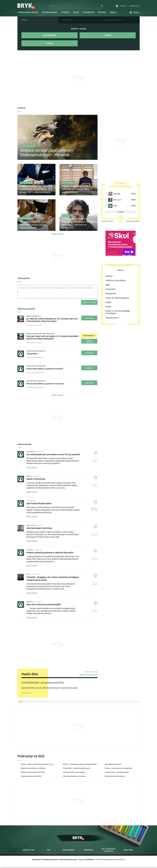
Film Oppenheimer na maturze (74, 776)
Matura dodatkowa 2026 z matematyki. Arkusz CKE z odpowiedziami (76, 189)
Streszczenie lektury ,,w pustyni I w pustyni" (45, 369)
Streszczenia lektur (28, 12)
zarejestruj (135, 6)
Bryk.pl (21, 702)
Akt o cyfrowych (108, 850)
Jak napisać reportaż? (113, 764)
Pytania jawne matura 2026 (31, 776)
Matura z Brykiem (26, 183)
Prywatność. (37, 859)
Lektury (121, 270)
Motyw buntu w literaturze (115, 776)
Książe (108, 302)
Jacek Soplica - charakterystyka (117, 772)
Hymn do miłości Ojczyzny (117, 298)
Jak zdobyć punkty (133, 221)
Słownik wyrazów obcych (88, 675)
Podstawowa (50, 35)
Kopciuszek (111, 293)
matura (102, 12)
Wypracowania (50, 12)
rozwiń (121, 212)
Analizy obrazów (27, 146)
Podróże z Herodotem (116, 280)
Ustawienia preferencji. (68, 859)
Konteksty (66, 215)
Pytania (65, 12)
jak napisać (89, 12)
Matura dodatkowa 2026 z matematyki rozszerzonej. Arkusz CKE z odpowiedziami (35, 189)
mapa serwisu (68, 850)
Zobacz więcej (57, 234)
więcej (114, 12)
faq (49, 850)
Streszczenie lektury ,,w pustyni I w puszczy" (45, 384)
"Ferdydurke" (32, 354)
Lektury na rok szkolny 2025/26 (33, 772)
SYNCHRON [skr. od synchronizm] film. (43, 683)
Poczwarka (110, 289)
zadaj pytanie (89, 302)
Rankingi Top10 (107, 221)
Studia (50, 43)
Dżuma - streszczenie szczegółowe (118, 768)
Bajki (108, 285)
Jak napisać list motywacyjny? (74, 772)
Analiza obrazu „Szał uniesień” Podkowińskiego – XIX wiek (48, 153)
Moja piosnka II (112, 318)
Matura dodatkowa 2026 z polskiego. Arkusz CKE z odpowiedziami (34, 225)
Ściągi (76, 12)
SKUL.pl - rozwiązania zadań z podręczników (80, 764)
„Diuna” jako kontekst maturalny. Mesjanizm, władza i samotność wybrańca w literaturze (78, 223)
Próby (108, 307)
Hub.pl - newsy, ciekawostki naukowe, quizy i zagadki (38, 764)
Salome (109, 276)
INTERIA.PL (90, 859)
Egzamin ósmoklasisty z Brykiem (33, 768)
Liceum (108, 35)
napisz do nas (29, 850)
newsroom (89, 850)
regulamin (128, 850)
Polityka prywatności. (50, 859)
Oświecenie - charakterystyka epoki (76, 768)
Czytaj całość (26, 693)
